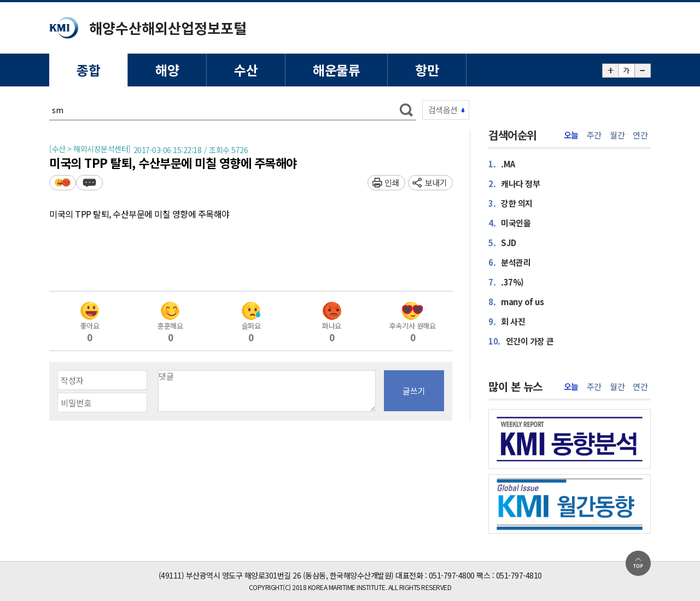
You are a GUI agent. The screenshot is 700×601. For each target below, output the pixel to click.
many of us (516, 302)
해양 (167, 70)
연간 (640, 135)
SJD (502, 243)
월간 (617, 135)
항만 (427, 70)
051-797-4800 (452, 575)
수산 (246, 70)
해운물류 (336, 70)
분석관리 (509, 262)
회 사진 (507, 321)
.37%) (506, 282)
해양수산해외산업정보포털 (168, 28)
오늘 (571, 135)
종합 (88, 70)
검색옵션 (443, 110)
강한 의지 (511, 203)
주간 (594, 135)
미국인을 (509, 223)
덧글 (89, 182)
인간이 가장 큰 (521, 341)
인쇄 (392, 182)
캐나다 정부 (514, 183)
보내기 (436, 182)
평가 (63, 182)
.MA (502, 164)
